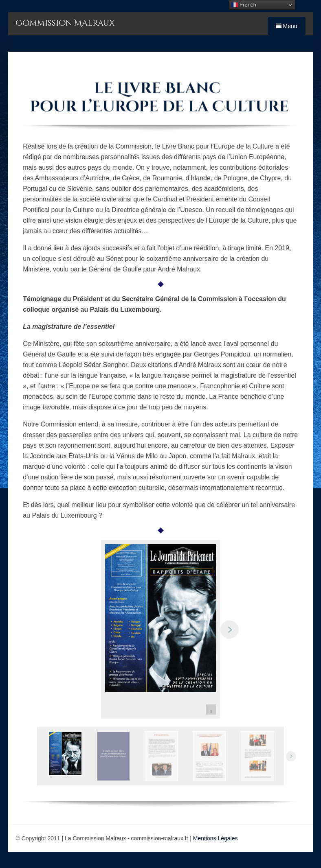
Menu (287, 26)
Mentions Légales (215, 838)
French (244, 5)
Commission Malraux (65, 23)
